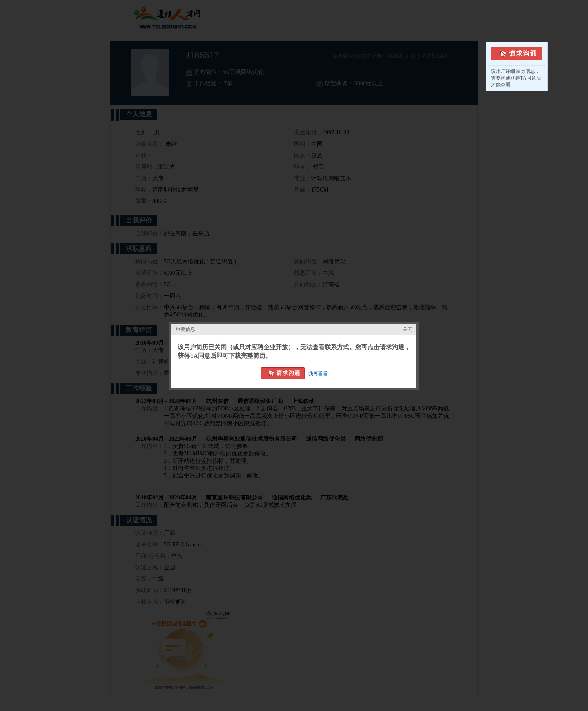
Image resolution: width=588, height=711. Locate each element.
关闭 (408, 329)
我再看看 (318, 374)
